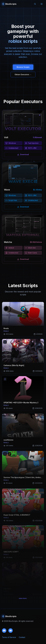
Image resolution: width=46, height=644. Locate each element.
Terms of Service (9, 639)
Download (23, 155)
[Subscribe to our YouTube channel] (11, 632)
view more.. (23, 600)
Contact (22, 639)
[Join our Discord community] (4, 632)
